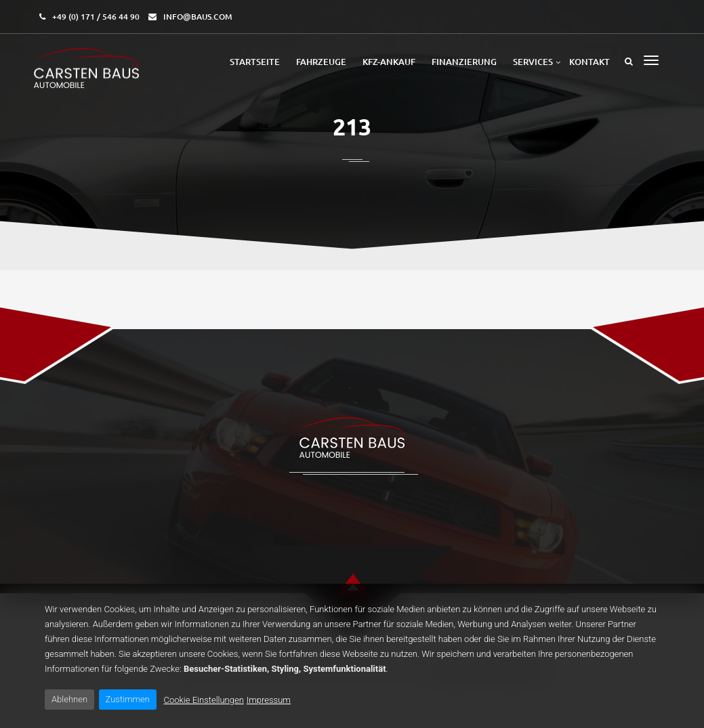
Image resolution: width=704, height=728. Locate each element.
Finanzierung (464, 62)
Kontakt (589, 62)
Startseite (255, 62)
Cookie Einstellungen (204, 700)
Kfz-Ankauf (389, 62)
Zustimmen (128, 699)
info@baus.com (198, 17)
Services (533, 62)
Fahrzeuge (321, 62)
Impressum (269, 700)
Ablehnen (69, 699)
